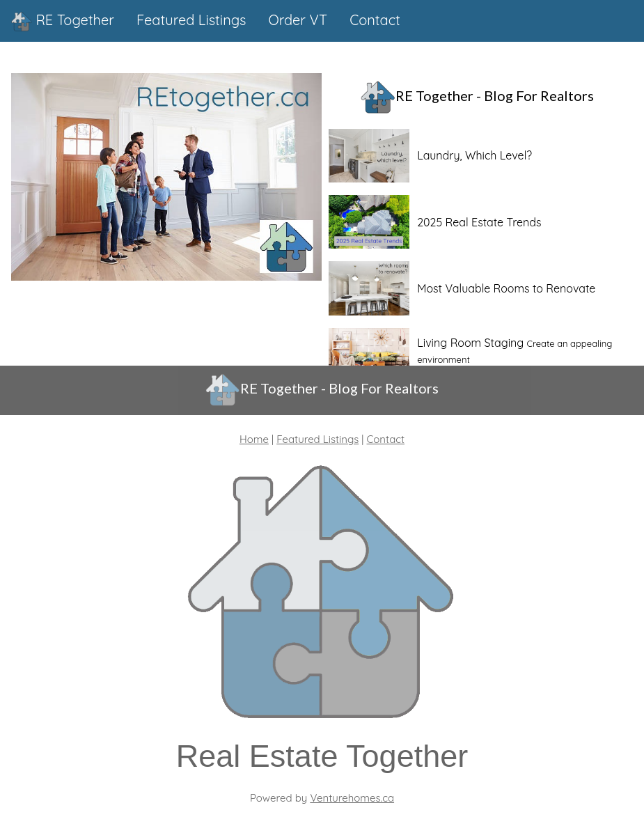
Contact (386, 439)
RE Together (63, 22)
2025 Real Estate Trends (479, 222)
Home (254, 439)
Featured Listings (317, 439)
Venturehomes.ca (352, 798)
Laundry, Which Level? (474, 155)
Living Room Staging (470, 343)
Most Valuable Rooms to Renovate (506, 288)
